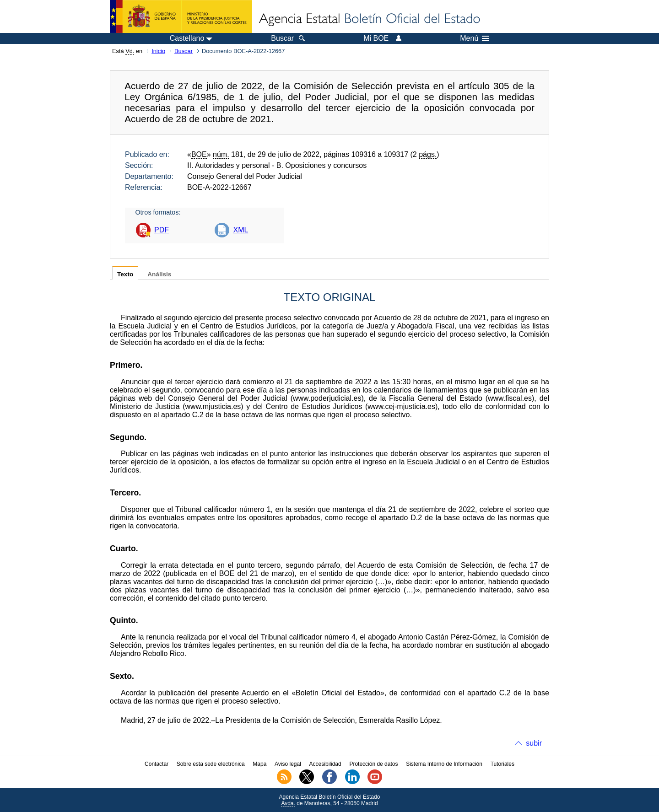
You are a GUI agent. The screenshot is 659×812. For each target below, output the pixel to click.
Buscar (184, 51)
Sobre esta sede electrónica (211, 764)
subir (534, 743)
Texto (125, 274)
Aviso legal (288, 764)
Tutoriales (502, 764)
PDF (162, 230)
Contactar (157, 764)
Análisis (159, 274)
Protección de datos (373, 764)
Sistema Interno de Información (444, 764)
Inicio (158, 51)
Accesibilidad (325, 764)
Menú (475, 38)
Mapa (259, 764)
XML (240, 230)
